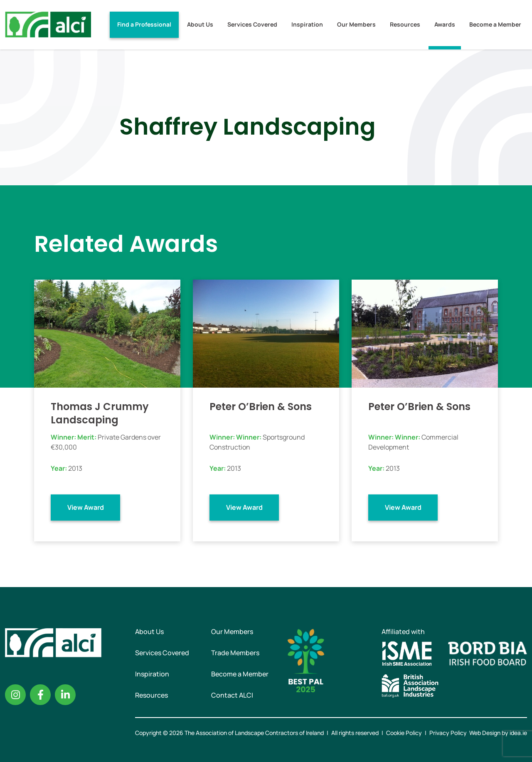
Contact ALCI (232, 695)
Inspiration (307, 24)
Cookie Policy (404, 733)
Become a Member (495, 24)
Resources (405, 24)
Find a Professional (144, 24)
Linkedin (65, 695)
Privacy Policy (448, 733)
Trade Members (235, 653)
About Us (200, 24)
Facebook (40, 695)
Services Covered (252, 24)
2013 (75, 468)
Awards (445, 24)
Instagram (15, 695)
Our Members (356, 24)
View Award (86, 507)
